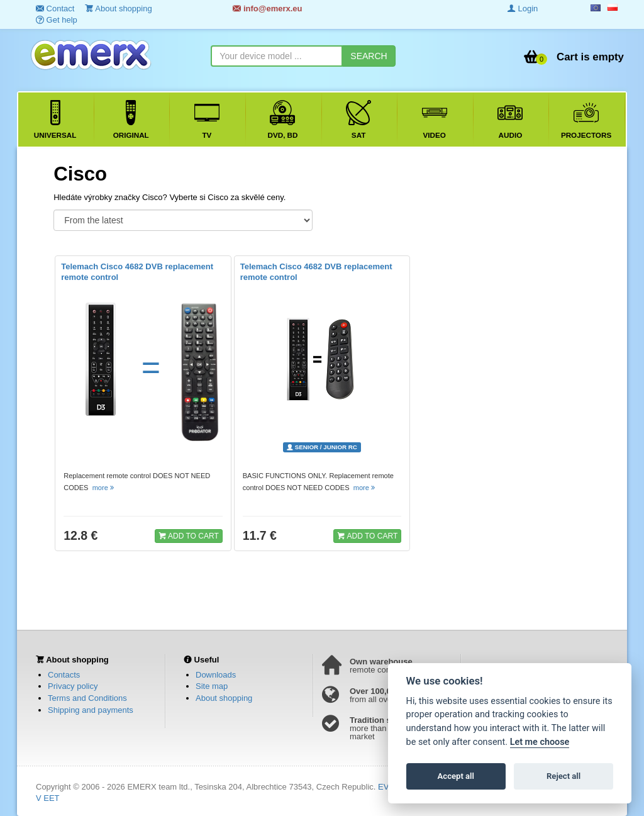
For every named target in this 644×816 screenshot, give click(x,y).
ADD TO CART (189, 535)
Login (523, 8)
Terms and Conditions (87, 698)
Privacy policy (73, 686)
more (104, 488)
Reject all (563, 776)
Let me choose (540, 742)
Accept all (456, 776)
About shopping (224, 698)
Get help (57, 20)
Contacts (64, 675)
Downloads (216, 675)
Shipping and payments (91, 710)
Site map (212, 686)
